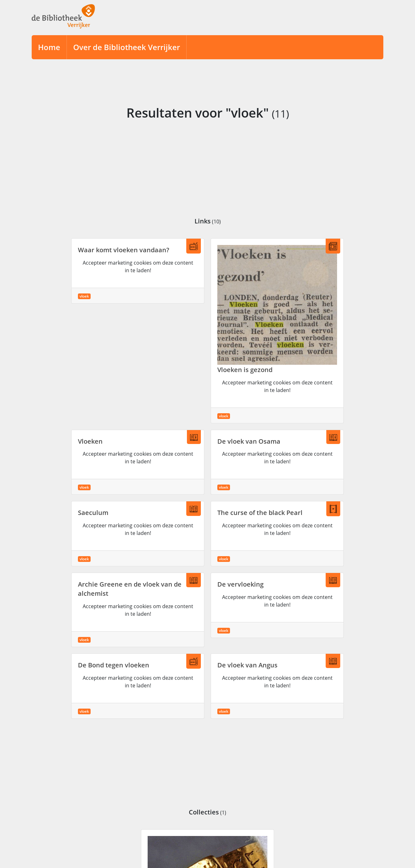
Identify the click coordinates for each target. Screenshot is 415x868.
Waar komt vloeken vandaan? (124, 250)
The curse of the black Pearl (260, 513)
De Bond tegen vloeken (114, 665)
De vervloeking (240, 584)
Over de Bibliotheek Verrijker (127, 47)
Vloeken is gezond (245, 370)
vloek (84, 296)
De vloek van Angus (247, 665)
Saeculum (93, 513)
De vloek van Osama (249, 441)
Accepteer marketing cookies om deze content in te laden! (138, 267)
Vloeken (90, 441)
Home (49, 47)
